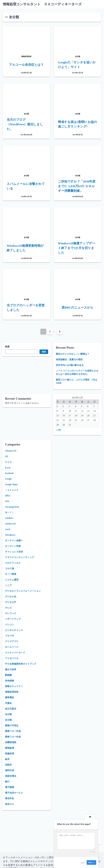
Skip (83, 862)
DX (7, 456)
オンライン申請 (13, 546)
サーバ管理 (11, 574)
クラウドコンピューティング (20, 557)
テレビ (8, 608)
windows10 (10, 524)
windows (9, 518)
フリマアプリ (12, 641)
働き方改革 (11, 669)
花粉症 (8, 765)
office (8, 496)
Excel (8, 468)
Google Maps (11, 484)
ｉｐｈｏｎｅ (12, 490)
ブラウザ (9, 636)
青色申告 (9, 798)
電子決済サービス (14, 793)
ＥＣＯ (8, 462)
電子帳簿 (9, 787)
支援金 (8, 703)
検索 (7, 347)
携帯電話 (9, 697)
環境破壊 (9, 748)
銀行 (7, 782)
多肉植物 (9, 681)
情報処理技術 (12, 692)
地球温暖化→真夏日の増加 (69, 359)
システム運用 (12, 580)
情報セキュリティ (14, 686)
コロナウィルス (13, 563)
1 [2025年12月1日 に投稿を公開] (57, 406)
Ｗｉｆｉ (9, 512)
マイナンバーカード (15, 653)
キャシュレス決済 (14, 552)
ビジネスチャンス (14, 630)
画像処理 (9, 754)
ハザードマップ (13, 619)
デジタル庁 (11, 602)
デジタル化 (11, 597)
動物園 (8, 675)
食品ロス (9, 804)
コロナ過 (9, 569)
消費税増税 (11, 742)
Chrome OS (11, 451)
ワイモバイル (12, 658)
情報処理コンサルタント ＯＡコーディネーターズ (42, 4)
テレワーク (11, 613)
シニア (8, 585)
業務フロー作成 (13, 731)
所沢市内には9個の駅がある (70, 365)
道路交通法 (11, 776)
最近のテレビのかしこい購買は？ (73, 354)
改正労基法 (11, 709)
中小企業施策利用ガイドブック (21, 664)
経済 (7, 759)
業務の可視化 (12, 726)
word (8, 529)
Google (8, 479)
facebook (9, 473)
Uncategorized (12, 507)
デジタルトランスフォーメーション (23, 591)
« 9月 (58, 430)
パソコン (9, 625)
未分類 (8, 714)
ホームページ (12, 647)
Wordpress (10, 535)
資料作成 (9, 770)
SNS (7, 501)
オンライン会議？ (14, 540)
